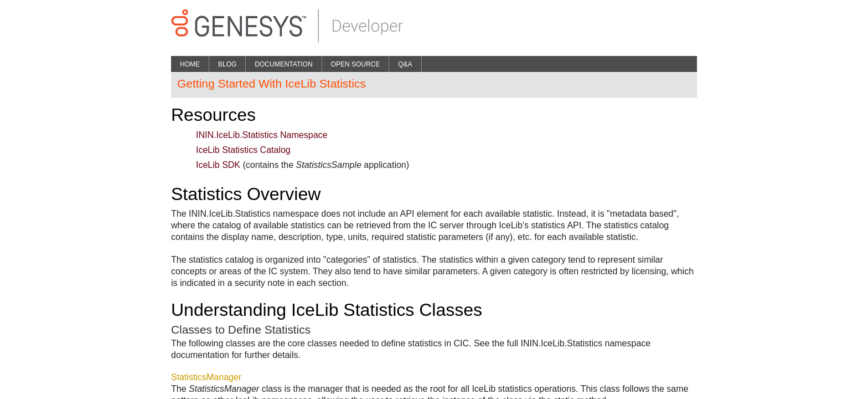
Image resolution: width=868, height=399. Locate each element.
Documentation (283, 64)
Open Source (356, 64)
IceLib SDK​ (218, 165)
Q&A (405, 64)
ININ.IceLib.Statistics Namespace (262, 135)
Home (190, 64)
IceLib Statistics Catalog (243, 150)
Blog (227, 64)
